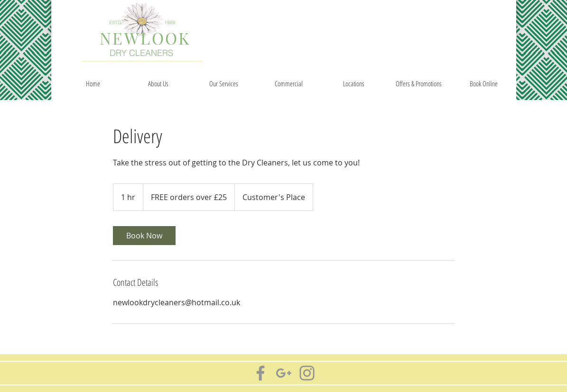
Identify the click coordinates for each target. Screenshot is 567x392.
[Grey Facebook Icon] (260, 373)
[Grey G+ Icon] (284, 373)
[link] (144, 236)
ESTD (115, 23)
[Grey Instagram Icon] (307, 373)
